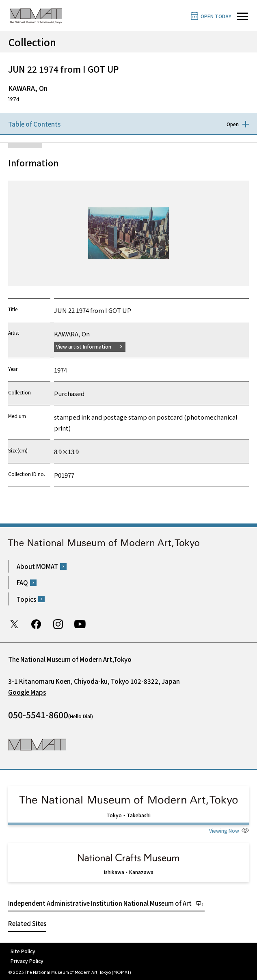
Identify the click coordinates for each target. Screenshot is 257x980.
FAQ (22, 583)
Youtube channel (80, 624)
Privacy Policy (27, 961)
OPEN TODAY (216, 16)
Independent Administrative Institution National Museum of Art (100, 903)
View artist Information (84, 346)
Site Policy (23, 951)
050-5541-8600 (38, 715)
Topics (26, 599)
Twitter (14, 624)
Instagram (58, 624)
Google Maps (27, 692)
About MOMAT (37, 566)
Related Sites (27, 923)
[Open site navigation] (243, 16)
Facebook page (36, 624)
